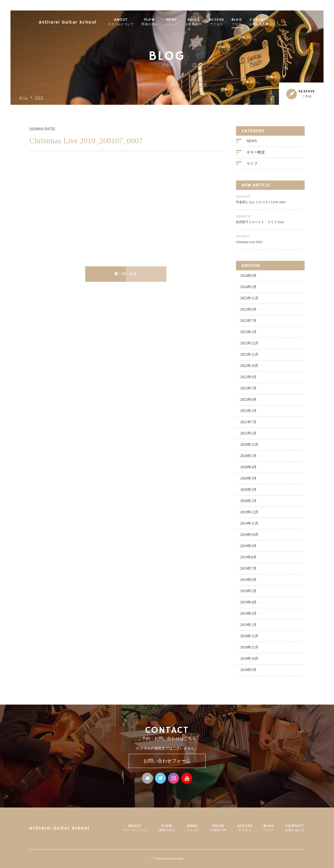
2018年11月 (249, 648)
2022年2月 (248, 411)
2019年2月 (248, 614)
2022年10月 (249, 366)
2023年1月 (248, 333)
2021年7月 (248, 423)
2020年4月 (248, 468)
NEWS (252, 142)
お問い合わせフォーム (167, 761)
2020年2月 (248, 490)
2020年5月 (248, 456)
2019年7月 (248, 569)
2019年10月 (249, 535)
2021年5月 (248, 434)
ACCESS (229, 22)
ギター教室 (256, 153)
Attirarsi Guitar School (80, 22)
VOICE (206, 22)
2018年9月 (248, 670)
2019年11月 (249, 524)
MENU (184, 22)
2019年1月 (248, 625)
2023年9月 (248, 310)
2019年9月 (248, 546)
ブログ (39, 98)
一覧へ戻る (126, 274)
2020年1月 (248, 501)
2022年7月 (248, 389)
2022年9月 (248, 378)
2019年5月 (248, 592)
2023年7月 (248, 321)
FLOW (162, 22)
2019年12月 (249, 513)
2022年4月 (248, 400)
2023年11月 (249, 299)
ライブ (252, 164)
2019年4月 (248, 603)
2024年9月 (248, 276)
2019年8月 (248, 558)
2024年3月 (248, 287)
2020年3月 (248, 479)
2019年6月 (248, 580)
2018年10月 (249, 659)
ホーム (23, 98)
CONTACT (272, 22)
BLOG (249, 22)
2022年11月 (249, 355)
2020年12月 (249, 445)
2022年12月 (249, 344)
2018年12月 (249, 637)
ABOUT (134, 22)
